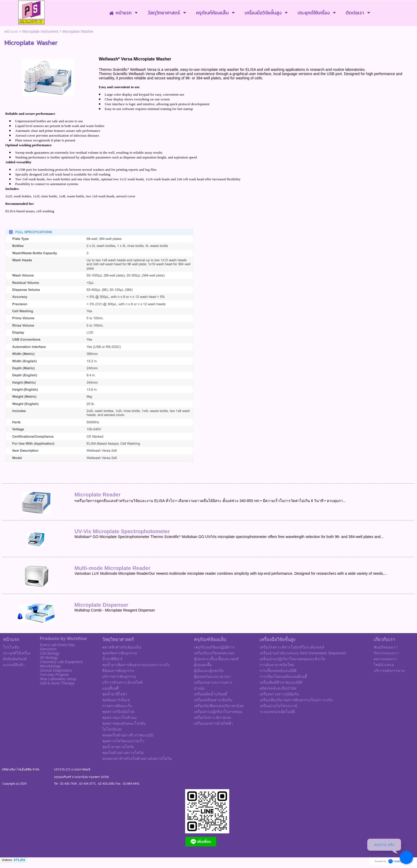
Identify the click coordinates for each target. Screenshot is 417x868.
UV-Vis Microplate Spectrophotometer (122, 531)
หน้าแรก (11, 31)
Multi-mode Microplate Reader (112, 568)
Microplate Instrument (40, 31)
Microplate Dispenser (101, 605)
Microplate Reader (97, 495)
